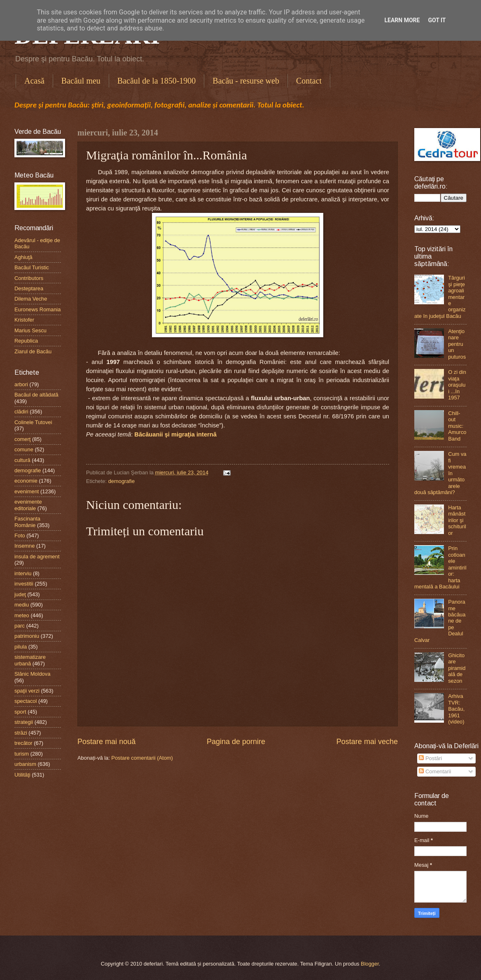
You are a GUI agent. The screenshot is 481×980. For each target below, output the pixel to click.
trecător (23, 743)
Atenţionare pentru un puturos (457, 344)
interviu (23, 573)
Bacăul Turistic (32, 267)
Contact (309, 81)
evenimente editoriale (28, 505)
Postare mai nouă (106, 742)
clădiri (21, 412)
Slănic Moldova (32, 674)
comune (24, 449)
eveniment (27, 491)
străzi (21, 733)
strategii (24, 722)
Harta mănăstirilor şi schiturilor (457, 520)
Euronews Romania (37, 309)
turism (22, 754)
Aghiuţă (23, 257)
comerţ (22, 439)
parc (20, 626)
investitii (24, 584)
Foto (20, 535)
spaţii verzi (27, 691)
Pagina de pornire (236, 742)
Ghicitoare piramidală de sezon (457, 668)
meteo (22, 615)
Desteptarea (29, 288)
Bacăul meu (81, 81)
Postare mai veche (367, 742)
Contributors (29, 278)
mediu (22, 605)
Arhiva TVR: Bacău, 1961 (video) (456, 709)
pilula (21, 647)
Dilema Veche (31, 299)
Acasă (34, 81)
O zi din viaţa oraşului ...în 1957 (457, 385)
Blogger (370, 964)
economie (26, 481)
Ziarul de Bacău (33, 351)
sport (20, 712)
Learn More (402, 20)
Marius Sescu (30, 330)
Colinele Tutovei (33, 422)
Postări (430, 758)
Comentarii (435, 771)
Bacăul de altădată (36, 395)
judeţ (20, 594)
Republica (26, 341)
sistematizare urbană (30, 660)
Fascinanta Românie (27, 522)
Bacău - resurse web (246, 81)
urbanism (25, 764)
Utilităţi (22, 775)
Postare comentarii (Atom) (142, 758)
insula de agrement (37, 556)
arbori (21, 384)
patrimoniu (27, 636)
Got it (437, 20)
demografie (121, 481)
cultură (22, 460)
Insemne (25, 546)
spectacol (26, 701)
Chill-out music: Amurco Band (457, 426)
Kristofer (24, 320)
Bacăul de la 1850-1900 (157, 81)
